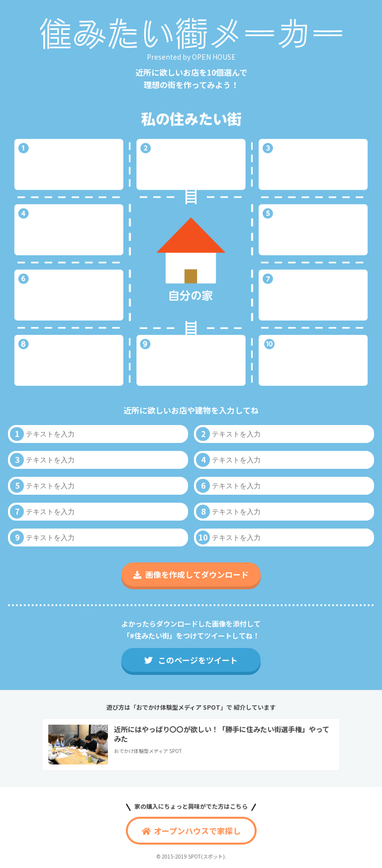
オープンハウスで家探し (191, 831)
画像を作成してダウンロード (191, 574)
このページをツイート (191, 660)
